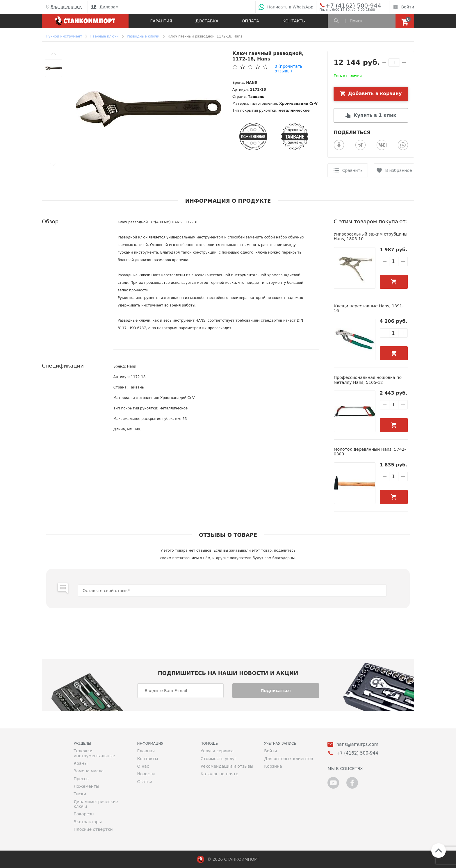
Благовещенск (63, 7)
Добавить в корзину (375, 93)
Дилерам (105, 7)
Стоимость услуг (219, 759)
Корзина (273, 766)
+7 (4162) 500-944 (348, 5)
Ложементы (86, 786)
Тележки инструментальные (94, 753)
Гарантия (161, 21)
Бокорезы (84, 814)
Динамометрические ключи (96, 804)
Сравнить (352, 170)
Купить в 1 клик (375, 115)
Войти (403, 7)
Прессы (81, 779)
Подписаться (276, 691)
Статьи (145, 782)
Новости (146, 774)
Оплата (250, 21)
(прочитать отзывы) (288, 69)
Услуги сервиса (217, 751)
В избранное (399, 170)
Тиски (80, 794)
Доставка (207, 21)
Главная (146, 751)
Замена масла (89, 771)
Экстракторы (88, 822)
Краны (81, 763)
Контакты (294, 21)
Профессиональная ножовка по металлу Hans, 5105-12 (368, 380)
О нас (143, 766)
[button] (54, 54)
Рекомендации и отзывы (227, 766)
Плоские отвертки (93, 829)
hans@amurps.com (357, 745)
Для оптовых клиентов (288, 759)
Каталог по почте (220, 774)
